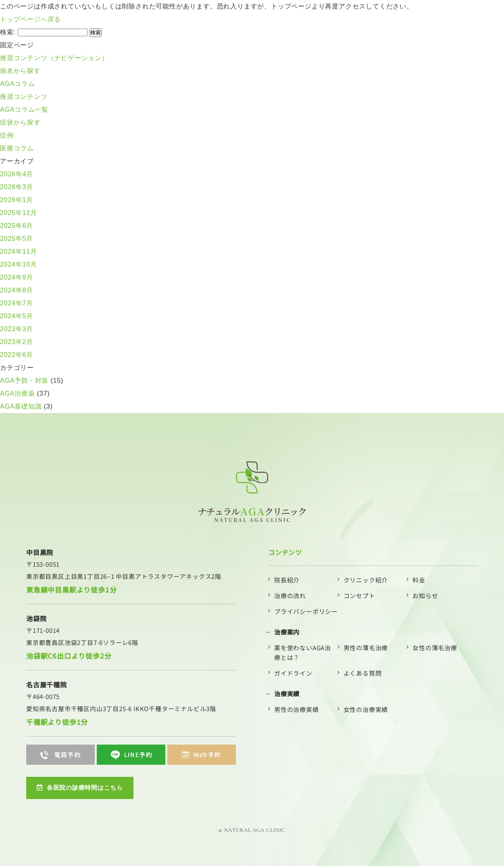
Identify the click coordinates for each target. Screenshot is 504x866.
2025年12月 (19, 213)
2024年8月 (17, 290)
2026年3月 (17, 187)
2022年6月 (17, 355)
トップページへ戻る (30, 19)
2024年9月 (17, 277)
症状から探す (20, 122)
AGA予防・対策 (24, 381)
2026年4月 (17, 174)
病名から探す (20, 71)
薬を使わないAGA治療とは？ (303, 652)
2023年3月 (17, 329)
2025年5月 (17, 239)
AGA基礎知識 (21, 406)
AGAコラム (18, 84)
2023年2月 (17, 342)
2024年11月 (19, 251)
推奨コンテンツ (24, 97)
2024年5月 (17, 316)
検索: (8, 32)
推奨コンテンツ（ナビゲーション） (54, 58)
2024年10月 (19, 264)
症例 (7, 135)
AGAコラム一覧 (24, 110)
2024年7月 (17, 303)
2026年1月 (17, 200)
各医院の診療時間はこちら (82, 787)
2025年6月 (17, 226)
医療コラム (17, 148)
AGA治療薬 (18, 393)
